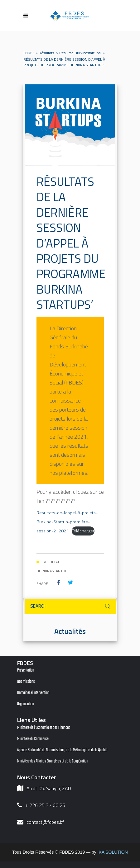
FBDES (29, 53)
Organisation (26, 704)
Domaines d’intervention (33, 693)
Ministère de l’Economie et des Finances (44, 728)
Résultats (46, 53)
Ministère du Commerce (33, 739)
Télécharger (83, 531)
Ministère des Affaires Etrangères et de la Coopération (53, 761)
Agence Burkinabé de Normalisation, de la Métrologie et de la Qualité (62, 750)
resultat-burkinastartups (80, 53)
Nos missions (26, 682)
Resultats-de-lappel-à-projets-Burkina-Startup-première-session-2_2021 (67, 522)
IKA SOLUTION (113, 852)
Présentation (26, 670)
